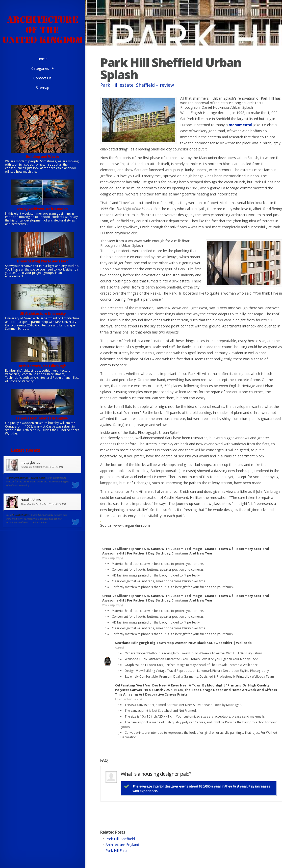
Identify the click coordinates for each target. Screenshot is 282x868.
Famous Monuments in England (43, 418)
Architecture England (122, 845)
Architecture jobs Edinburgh (43, 366)
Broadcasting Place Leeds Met (43, 261)
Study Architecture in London (42, 209)
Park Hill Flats (117, 850)
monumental (240, 125)
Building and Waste (42, 156)
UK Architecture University (43, 313)
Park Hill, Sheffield (120, 839)
